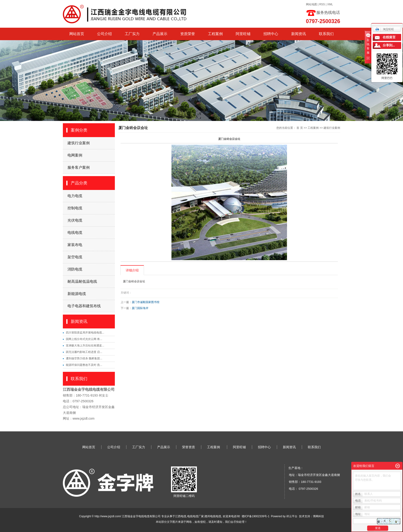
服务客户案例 (79, 167)
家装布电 (75, 245)
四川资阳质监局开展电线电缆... (85, 333)
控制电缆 (75, 208)
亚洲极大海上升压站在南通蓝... (85, 346)
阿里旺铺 (243, 34)
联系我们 (326, 34)
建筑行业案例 (79, 143)
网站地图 (311, 4)
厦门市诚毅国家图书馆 (146, 302)
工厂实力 (132, 34)
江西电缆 (181, 516)
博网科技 (318, 516)
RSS (322, 4)
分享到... (389, 45)
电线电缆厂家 (195, 516)
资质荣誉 (188, 34)
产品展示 (160, 34)
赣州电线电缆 (213, 516)
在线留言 (389, 37)
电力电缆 (75, 196)
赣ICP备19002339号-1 (256, 516)
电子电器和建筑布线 (84, 306)
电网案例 (75, 155)
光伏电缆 (75, 220)
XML (330, 4)
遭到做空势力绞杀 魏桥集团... (84, 358)
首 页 (300, 128)
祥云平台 (292, 516)
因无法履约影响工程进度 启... (84, 352)
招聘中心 (271, 34)
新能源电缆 (77, 294)
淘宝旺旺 (385, 29)
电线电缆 (75, 233)
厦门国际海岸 (140, 308)
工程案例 (215, 34)
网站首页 (77, 34)
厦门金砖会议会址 (134, 281)
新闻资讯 (299, 34)
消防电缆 (75, 269)
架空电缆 (75, 257)
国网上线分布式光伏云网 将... (84, 339)
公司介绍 (104, 34)
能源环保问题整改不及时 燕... (84, 365)
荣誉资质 (189, 447)
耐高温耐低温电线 (82, 281)
